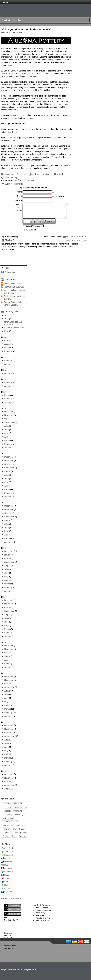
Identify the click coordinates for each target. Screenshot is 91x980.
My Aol (7, 888)
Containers (17, 804)
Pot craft (6, 829)
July (6, 426)
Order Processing (42, 908)
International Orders (42, 918)
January (8, 364)
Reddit (7, 885)
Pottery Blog (10, 272)
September (9, 422)
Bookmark (9, 855)
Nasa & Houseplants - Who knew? (14, 323)
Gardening (19, 811)
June (6, 319)
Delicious (8, 862)
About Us (8, 936)
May (6, 331)
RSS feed (9, 848)
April (6, 437)
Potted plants (21, 807)
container (51, 49)
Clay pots (7, 814)
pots (45, 129)
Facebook (9, 872)
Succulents (7, 807)
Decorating (18, 814)
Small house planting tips (42, 174)
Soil (23, 825)
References (8, 948)
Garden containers (11, 825)
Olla (15, 829)
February (8, 351)
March (7, 348)
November (9, 415)
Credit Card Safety (42, 920)
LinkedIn (8, 892)
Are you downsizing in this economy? (28, 29)
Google (7, 858)
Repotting (7, 833)
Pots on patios (23, 174)
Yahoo (7, 878)
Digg (6, 865)
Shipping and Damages (44, 910)
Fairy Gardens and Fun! (15, 328)
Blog (6, 918)
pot (57, 54)
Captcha (49, 221)
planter (39, 101)
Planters (6, 804)
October (8, 340)
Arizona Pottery (11, 177)
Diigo (7, 875)
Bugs (22, 829)
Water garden (20, 833)
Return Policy (40, 913)
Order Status (40, 915)
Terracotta (7, 811)
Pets (14, 836)
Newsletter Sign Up (11, 920)
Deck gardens (8, 174)
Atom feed (9, 852)
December (9, 412)
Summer (23, 836)
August (7, 344)
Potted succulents (10, 822)
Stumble (8, 882)
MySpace (8, 868)
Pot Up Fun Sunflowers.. (14, 287)
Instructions (8, 818)
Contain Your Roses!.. (13, 284)
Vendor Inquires (10, 946)
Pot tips (59, 174)
